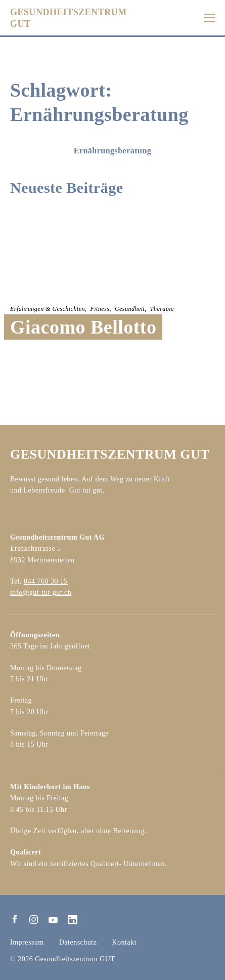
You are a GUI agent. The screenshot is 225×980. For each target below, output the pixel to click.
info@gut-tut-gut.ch (41, 593)
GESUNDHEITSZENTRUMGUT (69, 18)
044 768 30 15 (46, 581)
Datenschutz (78, 942)
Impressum (27, 942)
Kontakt (124, 942)
